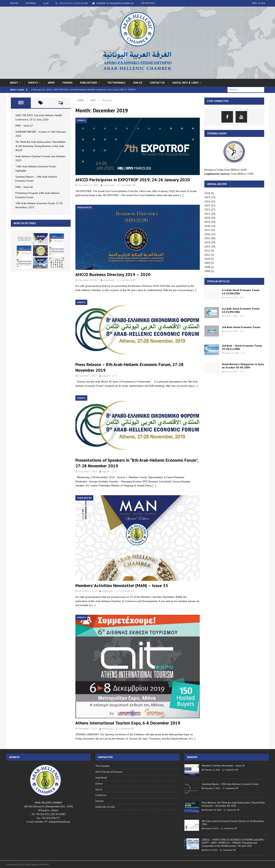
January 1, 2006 (231, 297)
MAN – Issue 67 (24, 126)
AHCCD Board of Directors (109, 772)
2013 (207, 247)
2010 (207, 259)
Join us (138, 83)
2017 (207, 230)
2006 (207, 271)
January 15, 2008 (232, 353)
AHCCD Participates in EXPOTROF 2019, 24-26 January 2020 (133, 180)
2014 (207, 242)
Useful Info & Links (105, 807)
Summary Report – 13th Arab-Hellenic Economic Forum (230, 784)
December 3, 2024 (212, 788)
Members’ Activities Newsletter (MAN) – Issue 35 (122, 585)
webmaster (109, 185)
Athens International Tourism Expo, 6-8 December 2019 (128, 723)
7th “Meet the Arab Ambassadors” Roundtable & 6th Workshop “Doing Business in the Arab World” (40, 146)
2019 (207, 222)
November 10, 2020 (213, 810)
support (106, 376)
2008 (207, 267)
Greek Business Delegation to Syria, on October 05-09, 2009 (243, 366)
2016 (207, 234)
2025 (207, 197)
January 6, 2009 (231, 372)
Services (100, 801)
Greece (99, 784)
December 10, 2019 (88, 280)
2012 (207, 251)
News (51, 83)
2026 (207, 193)
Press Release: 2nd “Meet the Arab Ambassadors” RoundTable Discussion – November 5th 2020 (233, 804)
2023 (207, 205)
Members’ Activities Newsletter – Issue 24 (223, 766)
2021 (207, 214)
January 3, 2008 (231, 331)
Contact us (157, 83)
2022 (207, 209)
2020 (207, 218)
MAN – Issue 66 (24, 187)
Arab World (101, 778)
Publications (89, 83)
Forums (67, 83)
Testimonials (116, 83)
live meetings (148, 3)
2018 (207, 226)
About (14, 83)
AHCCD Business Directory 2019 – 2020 (113, 274)
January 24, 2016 (212, 828)
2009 (207, 263)
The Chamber (102, 766)
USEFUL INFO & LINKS (185, 83)
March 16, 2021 (211, 850)
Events (33, 83)
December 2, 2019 (88, 591)
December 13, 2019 (88, 185)
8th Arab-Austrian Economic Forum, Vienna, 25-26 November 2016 (233, 823)
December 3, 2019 (88, 376)
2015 (207, 238)
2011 (207, 255)
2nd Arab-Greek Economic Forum (241, 327)
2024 (207, 201)
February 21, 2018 (212, 770)
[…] (182, 195)
